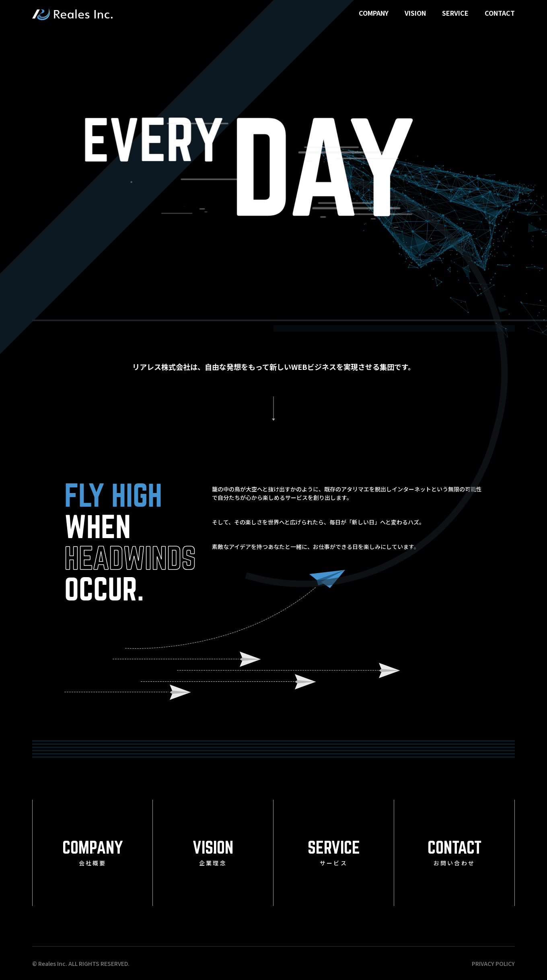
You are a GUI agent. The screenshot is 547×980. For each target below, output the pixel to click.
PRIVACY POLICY (493, 963)
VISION (415, 13)
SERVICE (455, 13)
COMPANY (374, 13)
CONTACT (500, 13)
